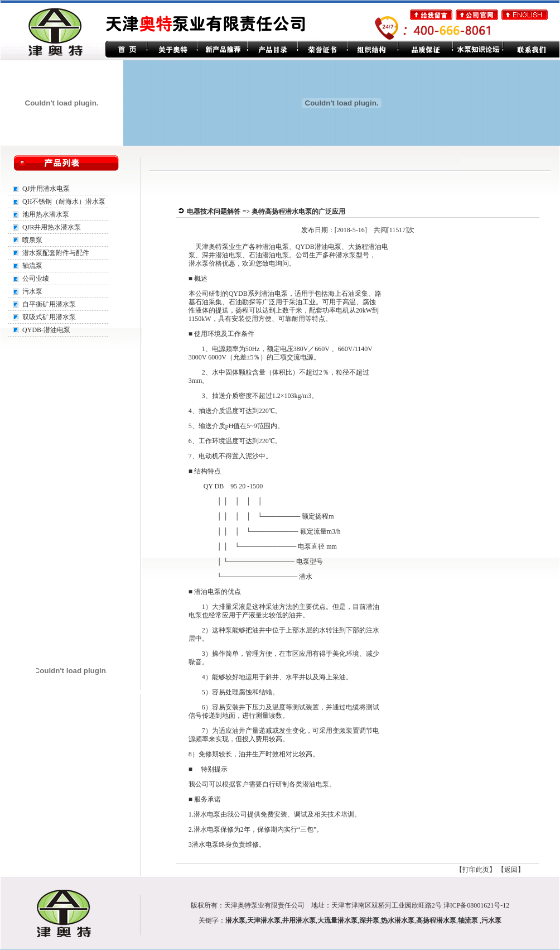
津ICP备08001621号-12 (477, 905)
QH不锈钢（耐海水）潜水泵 (64, 201)
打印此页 (476, 870)
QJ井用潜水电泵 (46, 189)
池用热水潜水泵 (46, 214)
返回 (511, 870)
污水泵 (32, 291)
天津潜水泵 (264, 920)
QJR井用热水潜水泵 (52, 227)
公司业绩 (36, 279)
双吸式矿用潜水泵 (49, 317)
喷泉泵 (32, 240)
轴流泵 (32, 266)
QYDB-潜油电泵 (46, 330)
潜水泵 (235, 920)
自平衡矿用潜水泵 (49, 304)
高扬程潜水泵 (436, 920)
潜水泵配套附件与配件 (56, 253)
